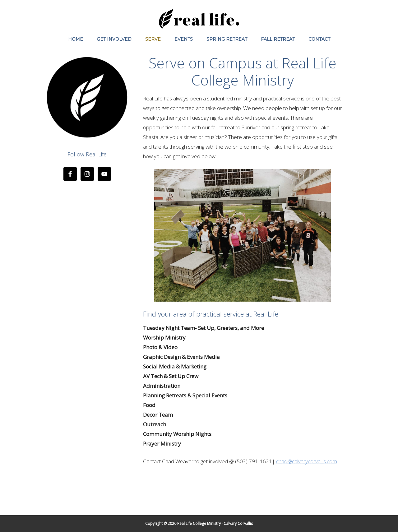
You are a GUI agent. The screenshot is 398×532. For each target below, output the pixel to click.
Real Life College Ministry (199, 19)
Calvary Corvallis (238, 523)
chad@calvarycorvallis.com (307, 461)
